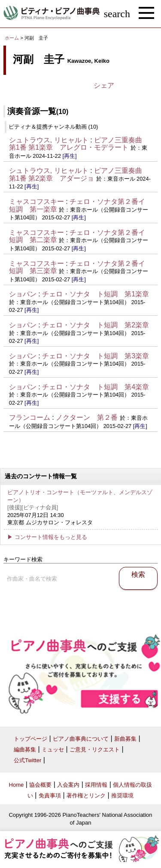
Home (17, 785)
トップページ (30, 739)
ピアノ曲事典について (81, 739)
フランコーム (30, 417)
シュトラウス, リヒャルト (49, 140)
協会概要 (40, 785)
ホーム (12, 38)
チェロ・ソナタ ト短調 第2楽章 (96, 325)
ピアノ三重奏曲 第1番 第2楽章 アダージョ (79, 174)
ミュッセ (53, 749)
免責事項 (50, 796)
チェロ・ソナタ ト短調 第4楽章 (96, 387)
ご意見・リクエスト (95, 749)
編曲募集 (25, 749)
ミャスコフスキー (36, 202)
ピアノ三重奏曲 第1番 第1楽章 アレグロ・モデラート (79, 144)
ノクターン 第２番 (87, 417)
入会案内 (68, 785)
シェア (104, 85)
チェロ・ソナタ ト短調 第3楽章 (96, 356)
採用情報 (96, 785)
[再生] (69, 156)
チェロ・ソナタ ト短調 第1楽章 (96, 294)
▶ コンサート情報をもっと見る (47, 537)
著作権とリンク (86, 796)
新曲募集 (125, 739)
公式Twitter (27, 760)
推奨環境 (122, 796)
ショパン (23, 294)
